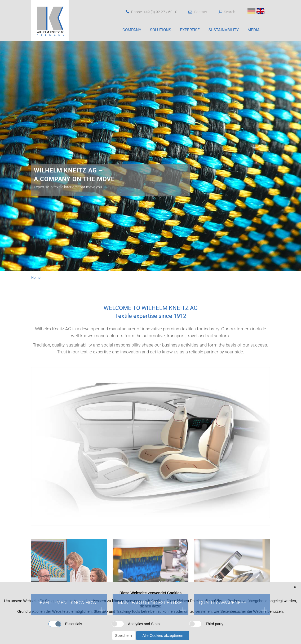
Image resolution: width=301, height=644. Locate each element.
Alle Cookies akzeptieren (163, 636)
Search (230, 12)
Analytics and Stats (135, 624)
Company (132, 30)
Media (254, 30)
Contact (198, 12)
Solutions (161, 30)
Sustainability (224, 30)
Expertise (190, 30)
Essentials (65, 624)
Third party (206, 624)
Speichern (124, 636)
